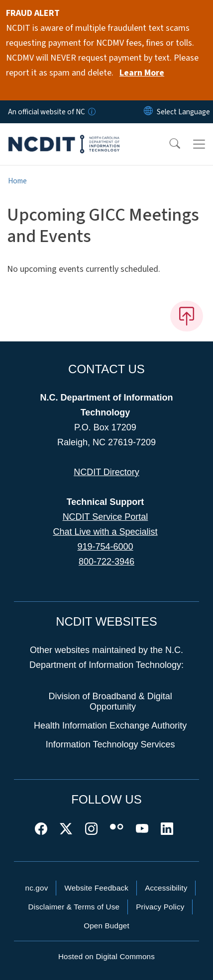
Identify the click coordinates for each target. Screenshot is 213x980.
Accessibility (166, 888)
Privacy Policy (160, 907)
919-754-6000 (105, 547)
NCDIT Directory (106, 472)
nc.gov (37, 888)
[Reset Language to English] (148, 112)
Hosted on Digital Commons (106, 956)
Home (17, 181)
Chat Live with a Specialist (105, 532)
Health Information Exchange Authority (110, 726)
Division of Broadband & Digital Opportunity (110, 702)
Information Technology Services (110, 744)
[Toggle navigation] (199, 144)
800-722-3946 (106, 562)
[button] (168, 144)
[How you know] (91, 112)
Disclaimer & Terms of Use (74, 907)
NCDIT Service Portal (106, 517)
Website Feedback (96, 888)
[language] (183, 112)
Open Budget (106, 926)
